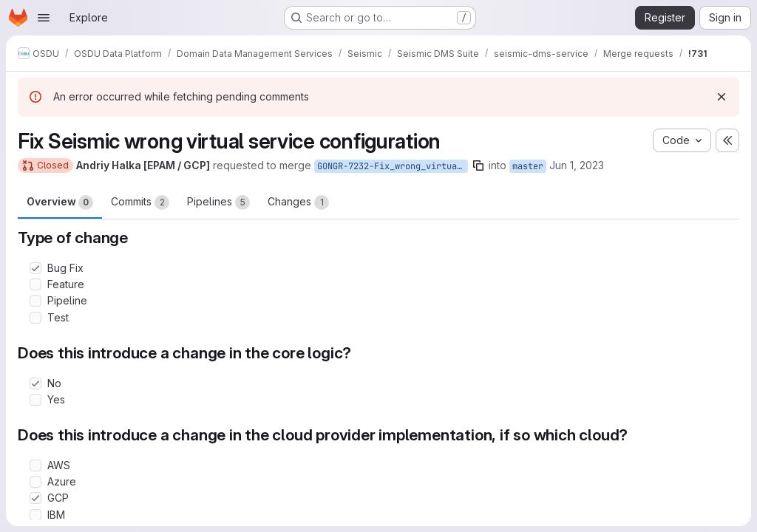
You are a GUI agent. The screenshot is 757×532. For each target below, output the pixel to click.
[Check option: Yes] (35, 400)
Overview (60, 202)
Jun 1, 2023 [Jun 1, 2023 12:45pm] (577, 165)
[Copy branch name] (478, 166)
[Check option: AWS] (35, 465)
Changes (298, 202)
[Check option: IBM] (35, 515)
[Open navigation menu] (44, 18)
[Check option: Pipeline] (35, 301)
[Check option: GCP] (35, 498)
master (528, 166)
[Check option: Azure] (35, 482)
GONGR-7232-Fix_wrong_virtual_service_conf (393, 166)
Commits (140, 202)
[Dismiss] (722, 97)
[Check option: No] (35, 383)
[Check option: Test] (35, 318)
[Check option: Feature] (35, 284)
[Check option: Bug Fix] (35, 268)
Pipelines (218, 202)
